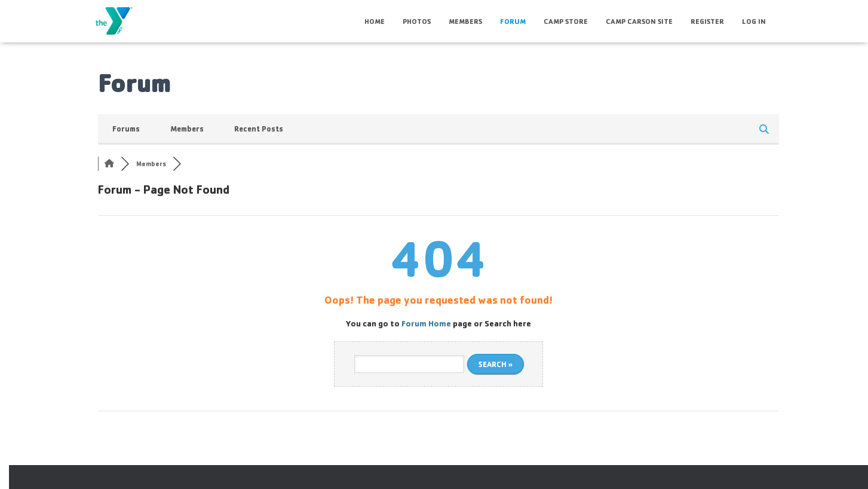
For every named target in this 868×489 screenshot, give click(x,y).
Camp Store (566, 21)
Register (707, 21)
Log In (754, 21)
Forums (126, 129)
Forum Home (426, 323)
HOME (375, 21)
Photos (417, 21)
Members (465, 21)
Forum (513, 21)
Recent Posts (259, 129)
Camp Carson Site (639, 21)
